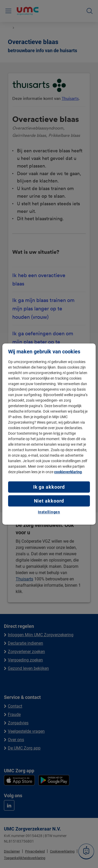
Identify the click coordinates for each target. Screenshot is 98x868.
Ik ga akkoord (49, 487)
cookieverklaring (68, 472)
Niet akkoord (49, 501)
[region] (49, 434)
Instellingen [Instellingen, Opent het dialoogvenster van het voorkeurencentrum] (49, 512)
